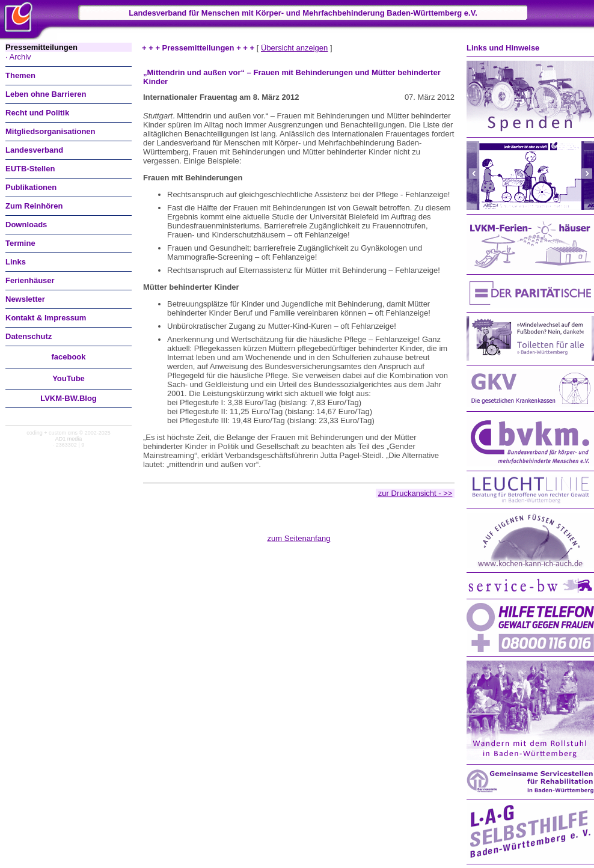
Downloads (26, 225)
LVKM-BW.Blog (69, 398)
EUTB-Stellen (30, 169)
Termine (20, 243)
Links (16, 262)
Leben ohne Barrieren (46, 94)
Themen (20, 75)
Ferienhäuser (30, 280)
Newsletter (25, 299)
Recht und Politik (37, 113)
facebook (68, 357)
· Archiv (18, 57)
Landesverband (34, 150)
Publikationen (31, 187)
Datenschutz (29, 336)
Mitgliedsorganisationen (51, 131)
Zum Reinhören (34, 206)
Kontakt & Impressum (46, 318)
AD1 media (69, 439)
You (69, 378)
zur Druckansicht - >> (415, 493)
